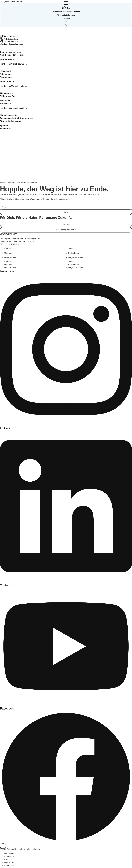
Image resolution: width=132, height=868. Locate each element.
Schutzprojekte (7, 81)
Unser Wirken (10, 257)
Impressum (9, 857)
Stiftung (8, 249)
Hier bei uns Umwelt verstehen (14, 86)
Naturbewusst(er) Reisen (12, 55)
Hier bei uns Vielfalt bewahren (13, 64)
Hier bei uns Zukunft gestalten (13, 108)
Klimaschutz (6, 71)
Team (71, 249)
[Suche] (66, 207)
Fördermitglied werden (11, 121)
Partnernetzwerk (8, 59)
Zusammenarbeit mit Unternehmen (16, 118)
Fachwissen (6, 104)
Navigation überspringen (11, 1)
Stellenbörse (6, 129)
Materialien (5, 101)
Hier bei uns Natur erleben (12, 45)
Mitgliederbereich (76, 257)
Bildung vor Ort (7, 96)
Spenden (4, 126)
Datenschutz (10, 854)
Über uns (8, 253)
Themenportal (7, 93)
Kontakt (8, 860)
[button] (66, 5)
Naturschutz (6, 77)
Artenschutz (6, 74)
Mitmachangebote (8, 115)
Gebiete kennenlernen (10, 52)
